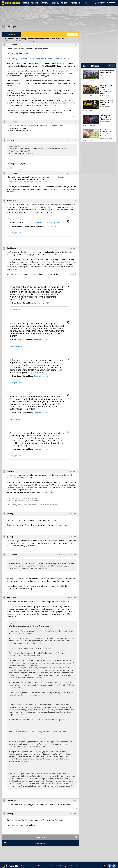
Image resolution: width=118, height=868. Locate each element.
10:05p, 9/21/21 (73, 555)
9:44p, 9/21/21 (73, 537)
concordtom (12, 45)
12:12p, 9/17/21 (73, 201)
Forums (26, 3)
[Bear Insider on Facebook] (110, 866)
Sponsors (73, 3)
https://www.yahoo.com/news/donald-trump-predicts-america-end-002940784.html (38, 59)
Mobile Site (79, 866)
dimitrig (10, 140)
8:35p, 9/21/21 (73, 514)
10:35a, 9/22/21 (73, 598)
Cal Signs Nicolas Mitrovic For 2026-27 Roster (107, 102)
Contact (51, 866)
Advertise (38, 866)
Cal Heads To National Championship (106, 117)
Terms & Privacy (61, 866)
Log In (96, 3)
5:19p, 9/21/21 (73, 471)
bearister (10, 471)
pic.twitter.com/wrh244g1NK (45, 222)
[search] (87, 3)
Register (102, 3)
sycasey (10, 537)
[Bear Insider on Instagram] (114, 866)
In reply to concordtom (60, 140)
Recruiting (35, 3)
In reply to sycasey (61, 555)
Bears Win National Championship (107, 72)
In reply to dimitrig (62, 173)
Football (45, 3)
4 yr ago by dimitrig (28, 41)
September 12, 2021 (50, 226)
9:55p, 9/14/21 (73, 122)
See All (112, 66)
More (81, 3)
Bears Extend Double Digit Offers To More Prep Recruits (107, 133)
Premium (64, 3)
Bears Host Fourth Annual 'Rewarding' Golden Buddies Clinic (107, 89)
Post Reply (11, 34)
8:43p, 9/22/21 (73, 814)
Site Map (71, 866)
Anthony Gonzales (62, 602)
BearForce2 (11, 800)
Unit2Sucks (11, 201)
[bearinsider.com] (11, 4)
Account (30, 866)
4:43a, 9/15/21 (73, 173)
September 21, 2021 (42, 303)
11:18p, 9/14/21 (73, 140)
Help (44, 866)
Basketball (55, 3)
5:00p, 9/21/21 (73, 248)
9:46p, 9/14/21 (73, 45)
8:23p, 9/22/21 (73, 801)
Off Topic (11, 26)
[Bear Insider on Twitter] (105, 866)
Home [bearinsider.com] (23, 866)
